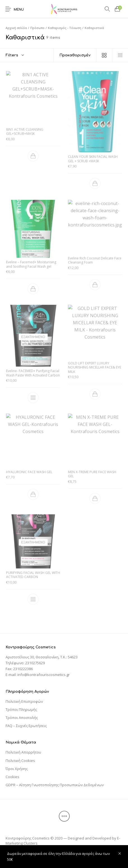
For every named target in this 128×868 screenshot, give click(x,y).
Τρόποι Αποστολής (22, 718)
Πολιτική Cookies (20, 761)
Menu (19, 10)
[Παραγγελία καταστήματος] (75, 55)
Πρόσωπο (37, 28)
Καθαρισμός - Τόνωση (65, 28)
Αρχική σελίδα (16, 28)
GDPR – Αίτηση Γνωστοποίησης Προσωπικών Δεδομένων (55, 785)
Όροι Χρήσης (17, 769)
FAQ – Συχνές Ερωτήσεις (26, 726)
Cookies (12, 777)
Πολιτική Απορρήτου (23, 752)
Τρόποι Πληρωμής (21, 709)
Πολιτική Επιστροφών (24, 701)
